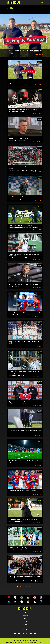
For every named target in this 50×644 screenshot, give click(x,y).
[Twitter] (19, 633)
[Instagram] (23, 633)
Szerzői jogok (33, 643)
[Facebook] (15, 633)
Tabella (42, 643)
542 (29, 586)
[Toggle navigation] (42, 3)
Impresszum (9, 643)
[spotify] (31, 633)
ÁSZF (26, 643)
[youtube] (27, 633)
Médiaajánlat (18, 643)
